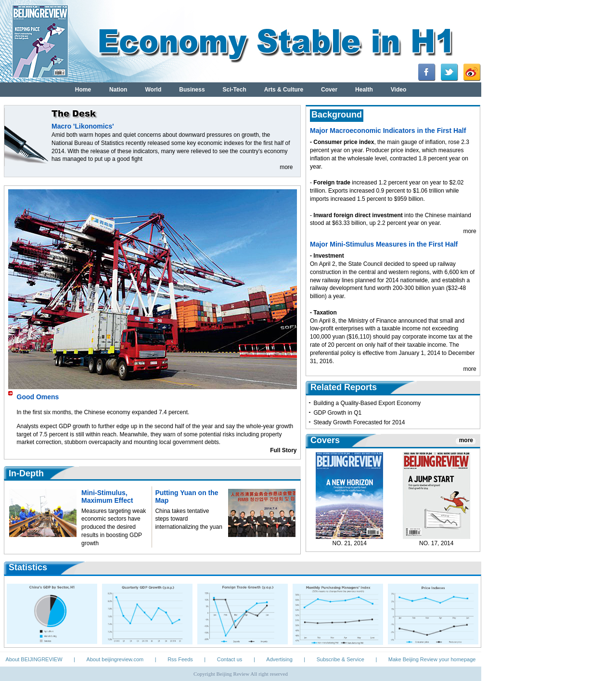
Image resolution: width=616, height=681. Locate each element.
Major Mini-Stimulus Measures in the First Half (384, 244)
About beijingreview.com (115, 659)
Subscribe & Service (340, 659)
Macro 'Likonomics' (83, 126)
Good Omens (38, 397)
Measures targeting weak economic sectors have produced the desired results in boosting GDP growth (114, 527)
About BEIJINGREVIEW (34, 659)
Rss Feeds (180, 659)
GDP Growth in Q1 (337, 413)
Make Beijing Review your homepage (432, 659)
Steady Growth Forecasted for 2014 (359, 422)
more (286, 167)
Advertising (279, 659)
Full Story (283, 450)
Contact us (230, 659)
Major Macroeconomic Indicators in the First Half (388, 131)
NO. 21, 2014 (350, 543)
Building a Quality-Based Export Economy (367, 403)
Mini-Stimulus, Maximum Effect (107, 497)
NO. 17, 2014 (436, 543)
